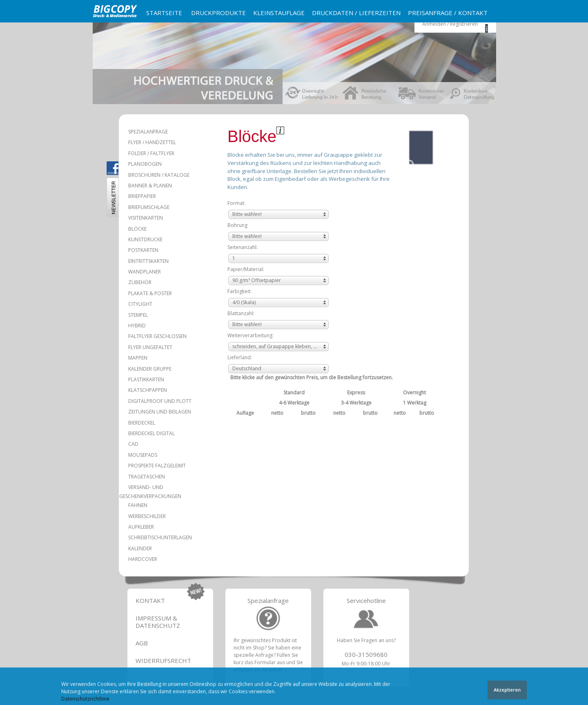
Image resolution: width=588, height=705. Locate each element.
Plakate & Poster (150, 293)
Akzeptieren (507, 692)
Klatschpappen (148, 390)
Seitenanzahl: (243, 247)
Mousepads (143, 455)
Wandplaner (145, 272)
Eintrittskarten (148, 261)
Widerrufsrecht (163, 661)
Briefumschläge (149, 207)
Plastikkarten (146, 379)
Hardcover (143, 559)
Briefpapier (142, 196)
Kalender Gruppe (150, 369)
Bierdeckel (142, 423)
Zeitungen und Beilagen (160, 412)
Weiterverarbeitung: (251, 335)
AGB (142, 643)
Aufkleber (141, 527)
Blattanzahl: (241, 313)
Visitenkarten (146, 218)
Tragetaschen (147, 477)
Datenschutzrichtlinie (85, 701)
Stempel (138, 315)
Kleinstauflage (279, 13)
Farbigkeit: (239, 291)
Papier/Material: (246, 269)
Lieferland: (240, 357)
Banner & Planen (150, 186)
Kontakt (150, 600)
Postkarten (143, 250)
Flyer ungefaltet (150, 347)
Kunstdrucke (145, 239)
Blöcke (137, 229)
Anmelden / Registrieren (450, 24)
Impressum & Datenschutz (158, 622)
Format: (236, 203)
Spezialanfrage (148, 132)
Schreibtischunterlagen (160, 537)
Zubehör (140, 282)
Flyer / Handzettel (152, 142)
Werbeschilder (147, 516)
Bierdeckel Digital (151, 433)
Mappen (138, 358)
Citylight (140, 304)
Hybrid (137, 326)
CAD (133, 444)
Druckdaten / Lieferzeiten (356, 13)
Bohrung (237, 225)
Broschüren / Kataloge (159, 175)
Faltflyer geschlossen (157, 336)
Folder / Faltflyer (151, 153)
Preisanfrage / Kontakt (448, 13)
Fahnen (138, 505)
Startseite (164, 13)
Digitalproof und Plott (160, 401)
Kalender (140, 548)
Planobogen (145, 164)
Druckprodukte (218, 13)
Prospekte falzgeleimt (157, 466)
